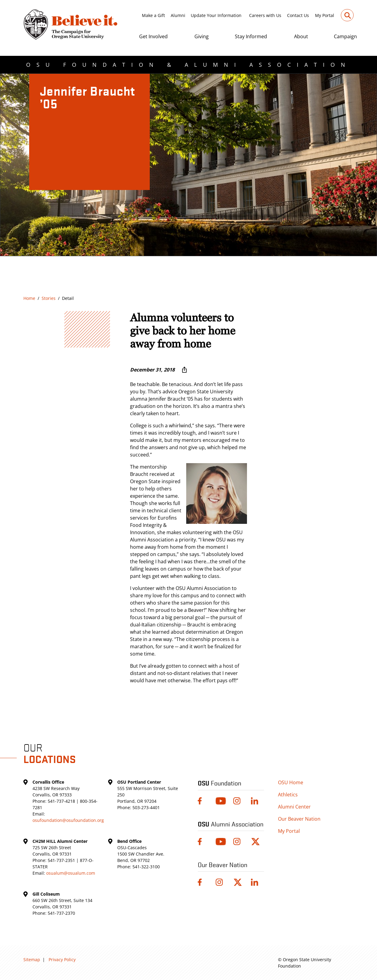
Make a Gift (153, 15)
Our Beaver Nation (299, 819)
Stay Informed (251, 36)
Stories (49, 298)
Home (29, 298)
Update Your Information (216, 15)
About (301, 36)
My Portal (325, 15)
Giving (202, 36)
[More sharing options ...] (184, 370)
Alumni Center (294, 807)
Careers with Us (265, 15)
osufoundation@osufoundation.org (68, 820)
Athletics (288, 795)
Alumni (178, 15)
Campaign (345, 36)
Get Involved (153, 36)
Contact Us (298, 15)
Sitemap (32, 960)
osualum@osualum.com (71, 873)
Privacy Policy (62, 960)
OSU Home (291, 782)
